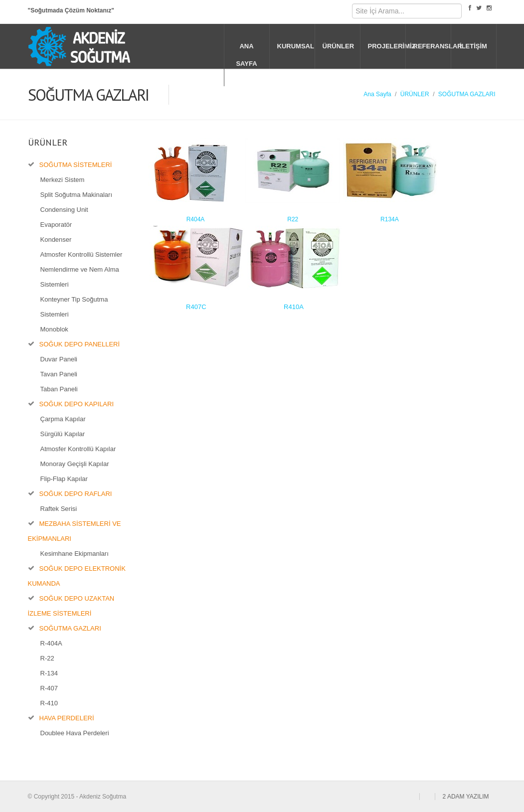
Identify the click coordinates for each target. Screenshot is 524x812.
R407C (196, 307)
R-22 (47, 658)
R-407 (49, 688)
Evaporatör (56, 225)
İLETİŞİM (473, 46)
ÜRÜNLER (339, 46)
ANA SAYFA (246, 55)
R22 (293, 219)
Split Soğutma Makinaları (77, 195)
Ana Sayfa (377, 94)
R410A (294, 307)
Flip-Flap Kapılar (64, 479)
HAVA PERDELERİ (67, 718)
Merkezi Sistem (63, 180)
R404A (195, 219)
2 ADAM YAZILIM (466, 797)
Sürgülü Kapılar (63, 434)
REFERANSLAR (432, 46)
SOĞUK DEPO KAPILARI (77, 404)
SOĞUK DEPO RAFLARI (76, 494)
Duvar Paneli (59, 359)
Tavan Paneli (59, 374)
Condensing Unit (64, 210)
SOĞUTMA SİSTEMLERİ (76, 165)
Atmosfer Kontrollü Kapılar (78, 449)
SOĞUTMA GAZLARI (467, 94)
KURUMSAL (296, 46)
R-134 (49, 673)
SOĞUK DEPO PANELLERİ (80, 344)
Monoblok (54, 329)
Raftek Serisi (59, 509)
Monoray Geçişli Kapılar (75, 464)
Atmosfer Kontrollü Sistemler (82, 254)
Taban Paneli (59, 389)
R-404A (51, 643)
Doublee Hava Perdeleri (75, 733)
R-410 (49, 703)
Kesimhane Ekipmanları (75, 554)
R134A (389, 219)
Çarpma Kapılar (63, 419)
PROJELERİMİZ (387, 46)
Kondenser (56, 240)
